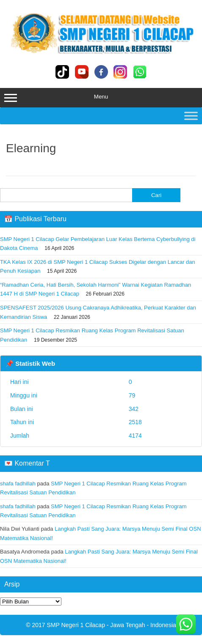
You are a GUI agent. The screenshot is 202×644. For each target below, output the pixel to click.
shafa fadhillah (18, 484)
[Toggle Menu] (191, 116)
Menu (101, 98)
